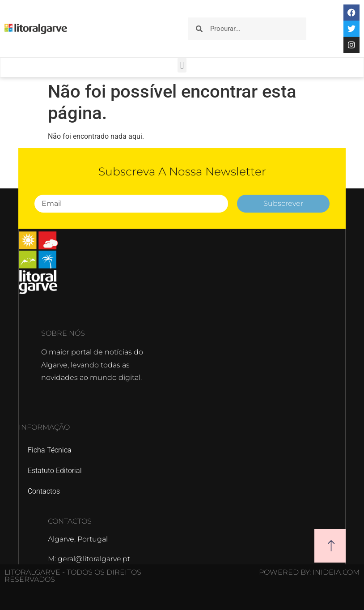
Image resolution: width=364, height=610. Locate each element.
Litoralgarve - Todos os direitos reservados (73, 576)
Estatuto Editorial (55, 471)
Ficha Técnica (50, 450)
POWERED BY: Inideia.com (309, 572)
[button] (182, 65)
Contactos (44, 491)
